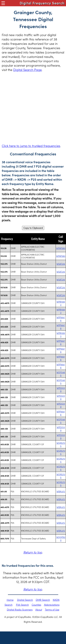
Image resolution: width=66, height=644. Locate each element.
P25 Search (22, 605)
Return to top (33, 552)
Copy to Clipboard (33, 228)
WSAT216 (61, 264)
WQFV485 (61, 374)
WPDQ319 (61, 389)
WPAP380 (61, 248)
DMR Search (43, 600)
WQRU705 (61, 444)
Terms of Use (52, 609)
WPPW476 (61, 319)
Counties (36, 605)
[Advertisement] (33, 108)
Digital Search (25, 600)
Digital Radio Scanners (20, 609)
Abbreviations (52, 605)
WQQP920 (61, 538)
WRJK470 (61, 491)
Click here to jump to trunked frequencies (31, 146)
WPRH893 (61, 303)
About (39, 609)
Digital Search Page (27, 70)
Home (10, 600)
